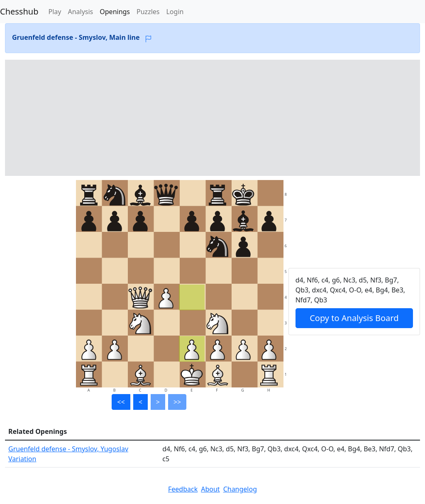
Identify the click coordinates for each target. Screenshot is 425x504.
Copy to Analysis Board (354, 318)
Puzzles (148, 12)
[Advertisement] (212, 118)
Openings (115, 12)
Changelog (240, 489)
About (210, 489)
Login (175, 12)
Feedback (183, 489)
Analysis (80, 12)
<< (121, 402)
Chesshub (19, 11)
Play (55, 12)
